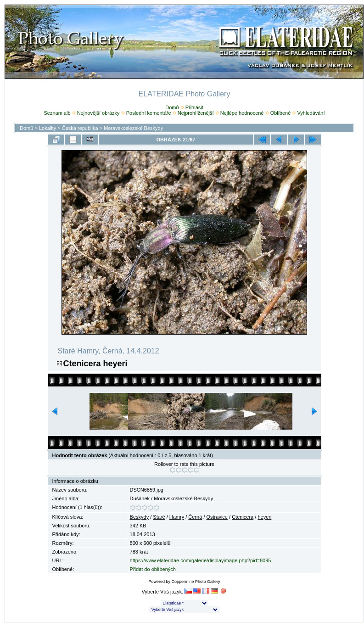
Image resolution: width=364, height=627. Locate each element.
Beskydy (140, 517)
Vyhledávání (311, 113)
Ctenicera (243, 517)
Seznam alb (57, 113)
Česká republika (80, 128)
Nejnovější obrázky (98, 113)
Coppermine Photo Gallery (196, 582)
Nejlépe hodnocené (242, 113)
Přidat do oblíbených (153, 569)
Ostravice (217, 517)
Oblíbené (281, 113)
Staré (159, 517)
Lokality (48, 128)
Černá (195, 517)
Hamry (177, 517)
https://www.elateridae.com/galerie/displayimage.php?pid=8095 (201, 560)
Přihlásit (194, 107)
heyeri (264, 517)
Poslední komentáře (149, 113)
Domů (172, 107)
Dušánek (140, 498)
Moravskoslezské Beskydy (133, 128)
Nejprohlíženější (196, 113)
